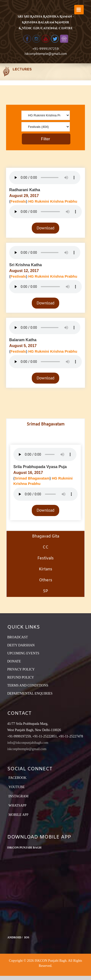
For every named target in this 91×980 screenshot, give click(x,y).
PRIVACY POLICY (21, 669)
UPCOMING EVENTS (23, 653)
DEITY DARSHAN (21, 645)
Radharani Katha (25, 190)
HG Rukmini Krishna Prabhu (53, 201)
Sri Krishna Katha (25, 265)
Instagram (18, 796)
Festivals (18, 201)
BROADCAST (18, 637)
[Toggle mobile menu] (79, 10)
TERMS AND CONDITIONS (28, 685)
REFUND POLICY (21, 677)
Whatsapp (17, 806)
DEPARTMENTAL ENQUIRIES (30, 693)
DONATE (14, 661)
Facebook (17, 778)
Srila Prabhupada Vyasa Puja (40, 467)
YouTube (17, 787)
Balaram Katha (23, 340)
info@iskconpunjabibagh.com (28, 743)
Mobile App (18, 815)
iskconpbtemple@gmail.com (46, 54)
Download (45, 228)
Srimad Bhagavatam (32, 478)
